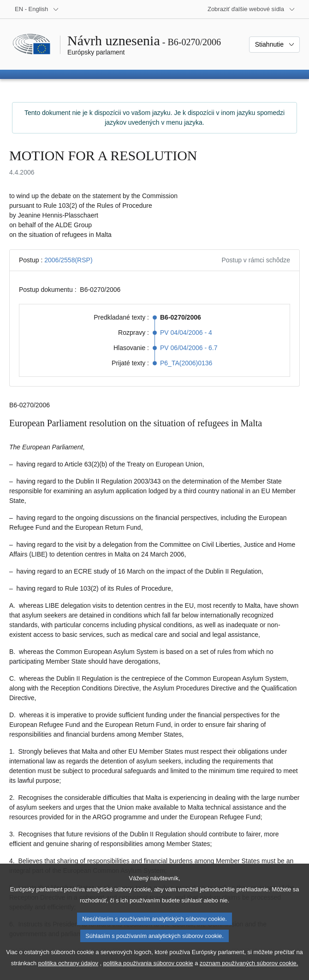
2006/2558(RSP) (68, 260)
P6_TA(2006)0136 (186, 363)
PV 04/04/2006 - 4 (186, 333)
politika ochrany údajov (68, 974)
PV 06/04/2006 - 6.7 (189, 348)
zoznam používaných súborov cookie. (249, 974)
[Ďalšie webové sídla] (251, 9)
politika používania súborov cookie (148, 974)
